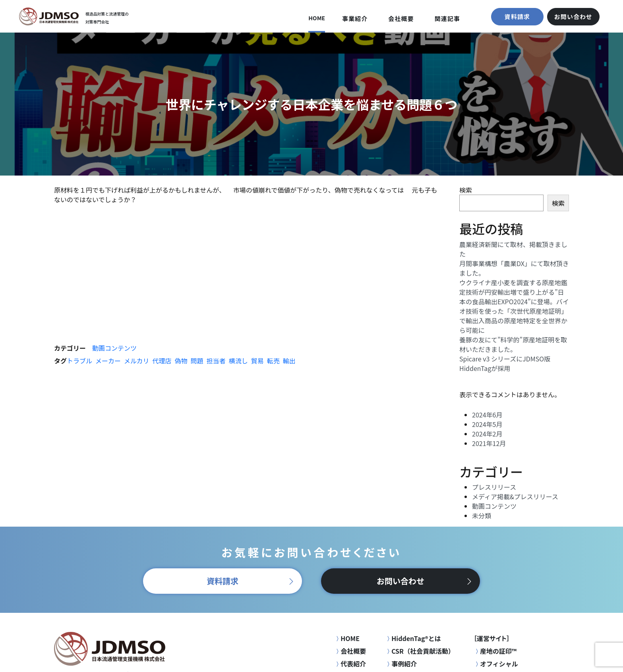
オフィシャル (496, 664)
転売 (273, 361)
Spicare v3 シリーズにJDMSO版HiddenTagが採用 (505, 363)
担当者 (216, 361)
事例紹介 (401, 664)
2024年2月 (487, 434)
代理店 (162, 361)
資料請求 (517, 16)
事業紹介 (355, 18)
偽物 (181, 361)
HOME (317, 18)
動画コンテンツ (114, 348)
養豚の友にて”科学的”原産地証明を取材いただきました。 (513, 344)
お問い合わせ (573, 16)
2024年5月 (487, 424)
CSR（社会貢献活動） (420, 651)
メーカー (108, 361)
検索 (466, 190)
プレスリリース (494, 487)
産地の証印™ (495, 651)
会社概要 (401, 18)
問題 (197, 361)
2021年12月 (489, 443)
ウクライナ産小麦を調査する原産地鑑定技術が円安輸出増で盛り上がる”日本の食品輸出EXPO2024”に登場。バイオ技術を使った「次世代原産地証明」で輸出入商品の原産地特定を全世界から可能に (514, 306)
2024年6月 (487, 415)
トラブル (79, 361)
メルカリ (137, 361)
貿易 (257, 361)
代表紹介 (350, 664)
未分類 (482, 516)
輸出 (289, 361)
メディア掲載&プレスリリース (515, 496)
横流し (238, 361)
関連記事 (447, 18)
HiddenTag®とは (413, 638)
